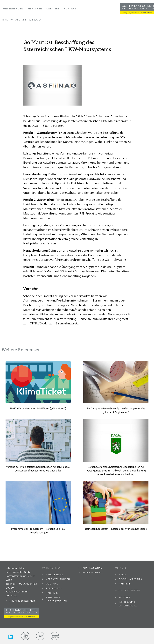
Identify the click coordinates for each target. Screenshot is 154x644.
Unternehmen (13, 9)
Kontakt (70, 9)
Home (5, 20)
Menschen (35, 9)
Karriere (53, 9)
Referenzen (35, 20)
